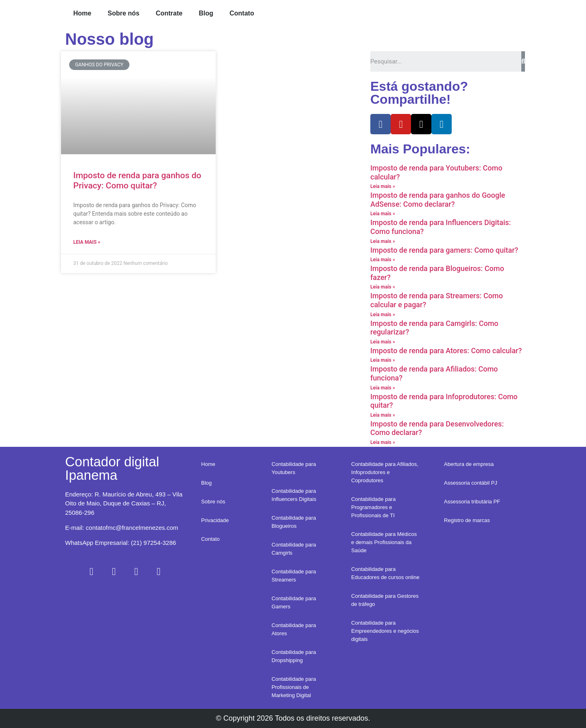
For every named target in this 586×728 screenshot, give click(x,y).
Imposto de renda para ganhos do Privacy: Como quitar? (137, 180)
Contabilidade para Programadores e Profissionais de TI (373, 507)
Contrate (169, 13)
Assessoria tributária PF (472, 502)
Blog (206, 13)
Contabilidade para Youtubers (294, 468)
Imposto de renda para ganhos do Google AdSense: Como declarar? (438, 200)
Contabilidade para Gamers (294, 602)
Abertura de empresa (469, 464)
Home (82, 13)
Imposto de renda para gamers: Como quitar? (444, 250)
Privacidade (215, 520)
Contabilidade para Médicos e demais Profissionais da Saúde (384, 542)
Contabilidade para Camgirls (294, 549)
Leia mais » (87, 242)
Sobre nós (123, 13)
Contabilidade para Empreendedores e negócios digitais (385, 631)
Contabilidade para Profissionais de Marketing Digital (294, 687)
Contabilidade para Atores (294, 629)
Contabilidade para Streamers (294, 576)
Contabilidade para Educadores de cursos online (385, 573)
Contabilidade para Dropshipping (294, 656)
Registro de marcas (467, 520)
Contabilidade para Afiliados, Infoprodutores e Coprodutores (385, 472)
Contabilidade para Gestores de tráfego (385, 600)
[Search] (523, 61)
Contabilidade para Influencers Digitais (294, 495)
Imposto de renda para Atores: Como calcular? (446, 351)
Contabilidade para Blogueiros (294, 522)
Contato (242, 13)
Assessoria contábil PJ (471, 483)
